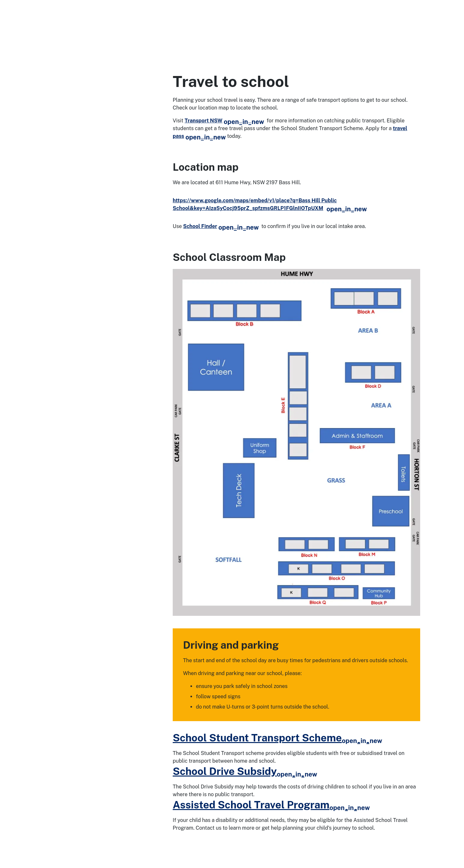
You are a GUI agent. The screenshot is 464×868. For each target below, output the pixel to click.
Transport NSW (224, 121)
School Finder (221, 226)
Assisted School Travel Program (271, 805)
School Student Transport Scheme (277, 738)
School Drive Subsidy (245, 771)
